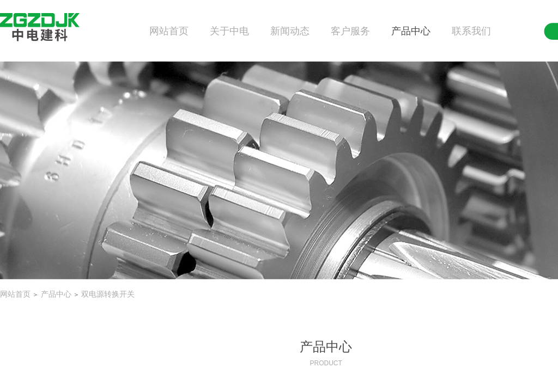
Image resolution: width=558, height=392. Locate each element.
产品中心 (411, 31)
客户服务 (350, 31)
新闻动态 (290, 31)
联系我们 (471, 31)
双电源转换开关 (108, 294)
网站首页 (169, 31)
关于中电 (229, 31)
